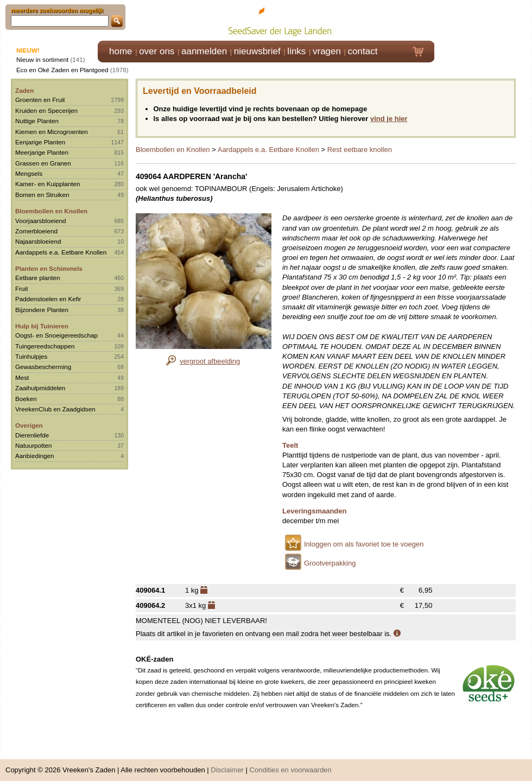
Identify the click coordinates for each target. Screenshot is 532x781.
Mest (22, 377)
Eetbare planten (38, 278)
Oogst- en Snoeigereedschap (56, 335)
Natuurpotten (34, 445)
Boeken (26, 399)
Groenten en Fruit (40, 100)
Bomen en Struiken (42, 195)
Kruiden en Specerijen (46, 110)
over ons (157, 51)
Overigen (29, 425)
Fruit (21, 288)
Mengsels (29, 173)
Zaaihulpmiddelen (40, 388)
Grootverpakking (330, 563)
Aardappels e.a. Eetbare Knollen (61, 252)
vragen (327, 51)
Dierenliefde (32, 435)
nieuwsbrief (257, 51)
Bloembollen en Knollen (51, 211)
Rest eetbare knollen (360, 150)
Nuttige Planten (37, 121)
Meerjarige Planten (42, 152)
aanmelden (204, 51)
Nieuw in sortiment (42, 59)
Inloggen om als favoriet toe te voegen (364, 544)
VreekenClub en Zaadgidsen (55, 409)
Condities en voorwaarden (291, 764)
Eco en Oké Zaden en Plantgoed (62, 70)
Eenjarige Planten (40, 142)
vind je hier (389, 119)
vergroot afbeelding (210, 361)
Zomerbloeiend (36, 231)
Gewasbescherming (43, 367)
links (296, 51)
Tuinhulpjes (31, 356)
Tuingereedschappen (45, 346)
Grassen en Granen (43, 163)
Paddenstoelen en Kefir (48, 299)
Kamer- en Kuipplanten (48, 184)
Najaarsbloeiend (38, 241)
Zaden (24, 90)
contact (363, 51)
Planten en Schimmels (49, 268)
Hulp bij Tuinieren (42, 326)
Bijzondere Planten (42, 310)
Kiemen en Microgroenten (52, 132)
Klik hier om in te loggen (483, 20)
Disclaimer (227, 764)
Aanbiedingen (35, 456)
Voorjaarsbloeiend (41, 221)
